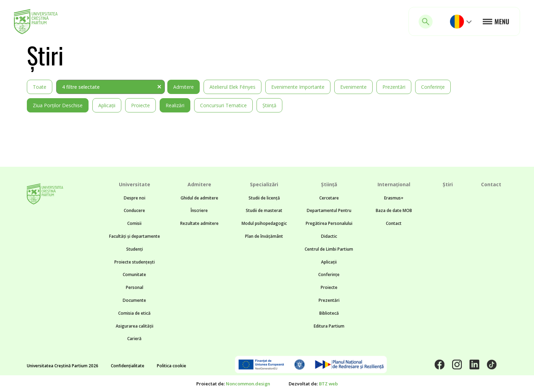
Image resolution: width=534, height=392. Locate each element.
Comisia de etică (134, 313)
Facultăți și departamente (135, 236)
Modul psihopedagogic (264, 223)
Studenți (135, 249)
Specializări (264, 184)
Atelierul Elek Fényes (232, 87)
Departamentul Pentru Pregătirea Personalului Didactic (329, 223)
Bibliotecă (329, 313)
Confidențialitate (128, 366)
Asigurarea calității (135, 326)
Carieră (134, 339)
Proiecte (140, 105)
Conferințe (433, 87)
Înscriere (199, 210)
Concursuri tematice (223, 105)
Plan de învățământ (264, 236)
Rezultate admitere (199, 223)
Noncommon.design (248, 384)
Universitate (135, 184)
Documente (134, 300)
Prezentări (394, 87)
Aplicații (107, 105)
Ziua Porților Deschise (58, 105)
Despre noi (135, 198)
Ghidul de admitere (199, 198)
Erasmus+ (394, 198)
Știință (269, 105)
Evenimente (353, 87)
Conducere (134, 210)
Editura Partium (329, 326)
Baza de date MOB (394, 210)
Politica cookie (171, 366)
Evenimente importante (298, 87)
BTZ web (328, 384)
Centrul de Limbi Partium (329, 249)
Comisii (134, 223)
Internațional (394, 184)
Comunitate (134, 275)
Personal (135, 287)
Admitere (184, 87)
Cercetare (329, 198)
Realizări (175, 105)
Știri (448, 184)
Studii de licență (264, 198)
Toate (40, 87)
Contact (394, 223)
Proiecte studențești (135, 262)
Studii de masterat (264, 210)
